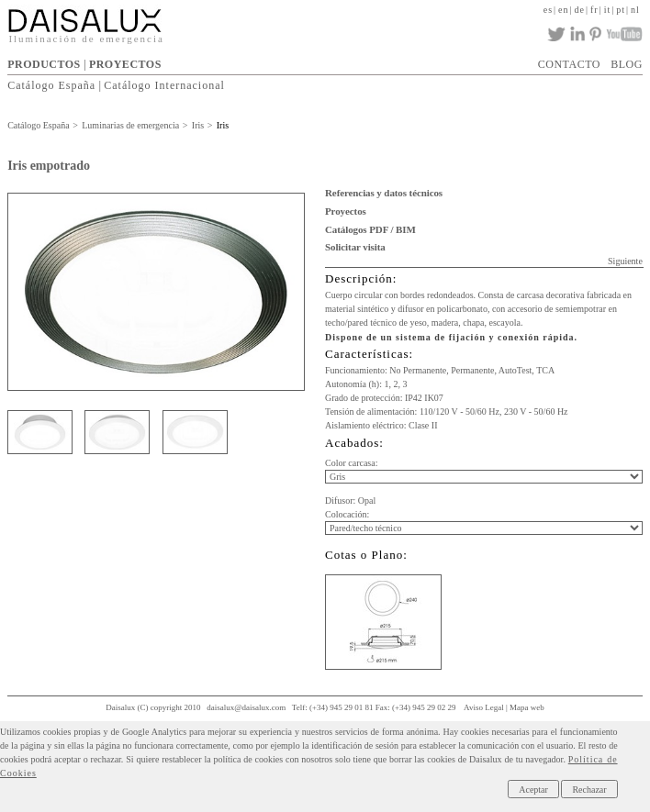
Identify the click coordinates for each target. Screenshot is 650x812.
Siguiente (625, 261)
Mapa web (527, 707)
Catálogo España (51, 85)
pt (621, 10)
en (563, 10)
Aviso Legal (484, 707)
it (608, 10)
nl (635, 10)
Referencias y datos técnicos (384, 193)
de (580, 10)
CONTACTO (569, 64)
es (548, 10)
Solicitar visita (355, 247)
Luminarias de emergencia (130, 125)
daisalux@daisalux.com (246, 707)
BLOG (627, 64)
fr (594, 10)
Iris (198, 125)
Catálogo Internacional (164, 85)
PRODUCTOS (44, 64)
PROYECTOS (125, 64)
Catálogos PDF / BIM (370, 229)
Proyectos (346, 211)
